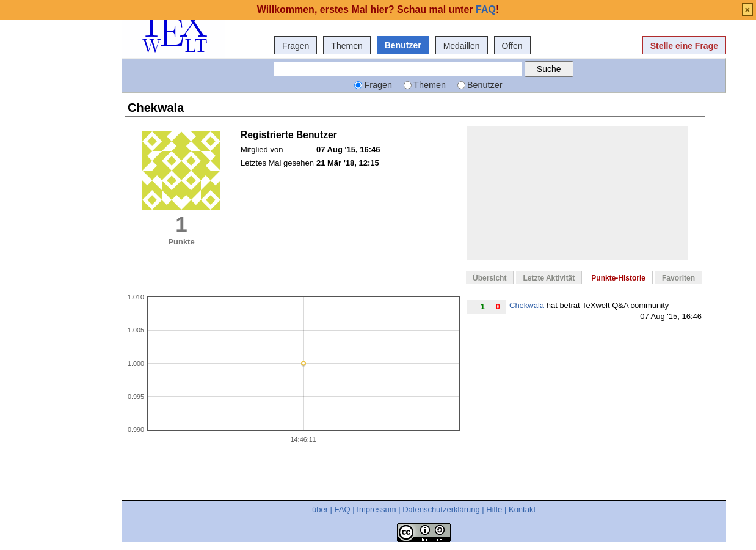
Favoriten (678, 278)
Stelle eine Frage (684, 46)
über (320, 509)
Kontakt (522, 509)
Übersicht (489, 278)
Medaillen (462, 46)
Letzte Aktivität (549, 278)
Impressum (376, 509)
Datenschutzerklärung (441, 509)
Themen (347, 46)
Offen (512, 46)
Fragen (296, 46)
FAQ (343, 509)
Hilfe (494, 509)
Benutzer (403, 45)
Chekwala (527, 305)
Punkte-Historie (618, 278)
